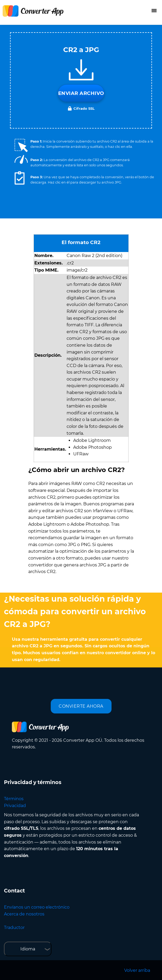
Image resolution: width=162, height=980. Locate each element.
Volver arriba (137, 970)
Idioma (28, 949)
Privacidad (15, 806)
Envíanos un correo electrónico (37, 907)
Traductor (14, 928)
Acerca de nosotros (24, 914)
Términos (14, 799)
